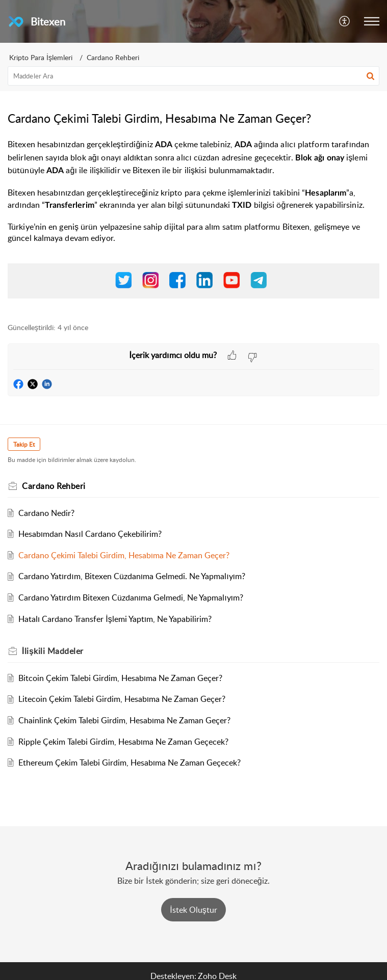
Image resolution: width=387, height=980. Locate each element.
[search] (194, 76)
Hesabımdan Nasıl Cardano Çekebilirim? (90, 534)
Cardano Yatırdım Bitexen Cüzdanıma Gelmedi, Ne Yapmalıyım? (131, 597)
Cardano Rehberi (113, 57)
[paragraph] (194, 225)
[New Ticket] (193, 910)
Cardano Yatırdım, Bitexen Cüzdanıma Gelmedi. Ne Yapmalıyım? (132, 576)
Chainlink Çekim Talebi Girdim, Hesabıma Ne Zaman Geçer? (124, 720)
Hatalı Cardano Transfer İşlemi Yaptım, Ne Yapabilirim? (115, 619)
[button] (345, 21)
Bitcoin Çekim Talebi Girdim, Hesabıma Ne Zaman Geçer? (120, 678)
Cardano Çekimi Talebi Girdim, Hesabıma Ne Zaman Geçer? (124, 555)
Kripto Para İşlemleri (41, 57)
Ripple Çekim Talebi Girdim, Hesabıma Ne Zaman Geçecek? (123, 742)
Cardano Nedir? (46, 513)
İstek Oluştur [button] (193, 910)
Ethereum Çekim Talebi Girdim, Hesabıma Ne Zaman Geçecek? (130, 763)
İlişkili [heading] (53, 651)
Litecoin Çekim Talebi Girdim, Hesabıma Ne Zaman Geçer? (122, 699)
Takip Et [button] (24, 444)
